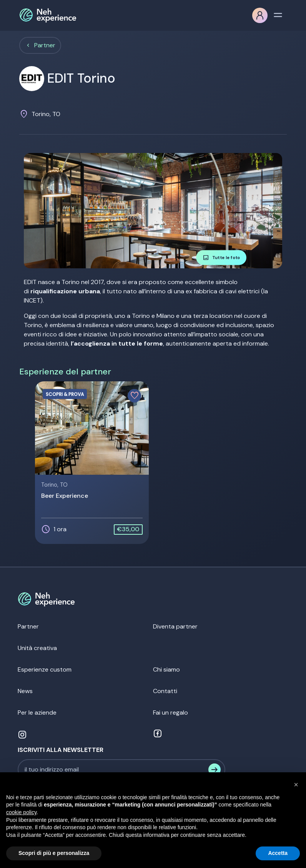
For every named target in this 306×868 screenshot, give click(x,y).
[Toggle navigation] (278, 14)
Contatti (165, 691)
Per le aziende (37, 713)
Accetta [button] (278, 853)
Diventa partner (175, 626)
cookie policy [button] (21, 812)
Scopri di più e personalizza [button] (54, 853)
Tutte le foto (221, 258)
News (25, 691)
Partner (45, 45)
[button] (296, 785)
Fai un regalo (170, 713)
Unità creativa (37, 648)
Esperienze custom (45, 669)
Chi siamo (166, 669)
